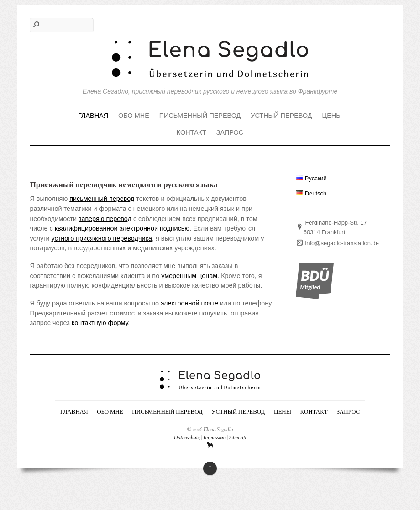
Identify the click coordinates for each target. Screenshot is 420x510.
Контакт (192, 132)
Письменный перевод (200, 116)
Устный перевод (281, 116)
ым (192, 276)
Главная (93, 116)
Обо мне (134, 116)
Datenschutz (187, 438)
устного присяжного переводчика (102, 238)
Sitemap (238, 438)
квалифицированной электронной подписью (122, 228)
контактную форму (100, 323)
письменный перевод (102, 199)
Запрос (230, 132)
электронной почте (189, 303)
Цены (332, 116)
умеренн (174, 276)
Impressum (215, 438)
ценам (207, 276)
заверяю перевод (105, 219)
